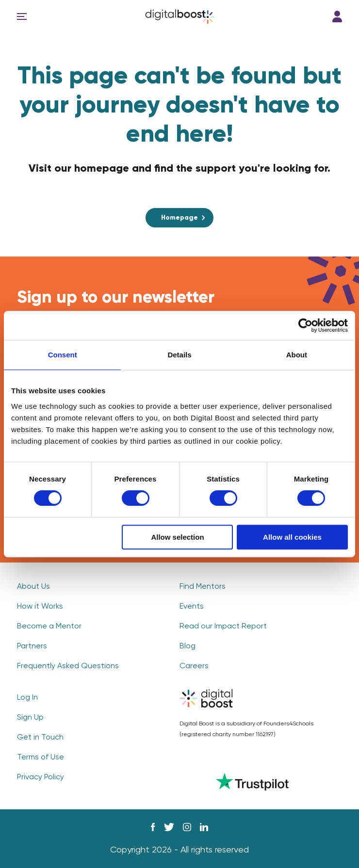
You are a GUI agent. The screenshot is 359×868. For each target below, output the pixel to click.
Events (192, 607)
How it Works (40, 607)
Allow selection (177, 537)
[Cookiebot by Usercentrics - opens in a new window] (305, 325)
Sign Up (30, 718)
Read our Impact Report (223, 627)
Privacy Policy (41, 777)
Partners (32, 646)
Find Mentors (203, 587)
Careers (194, 666)
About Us (33, 587)
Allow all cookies (292, 537)
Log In (337, 16)
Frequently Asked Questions (68, 666)
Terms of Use (41, 757)
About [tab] (297, 355)
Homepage (179, 218)
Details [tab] (179, 355)
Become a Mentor (49, 627)
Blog (188, 646)
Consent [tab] (63, 355)
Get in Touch (40, 738)
